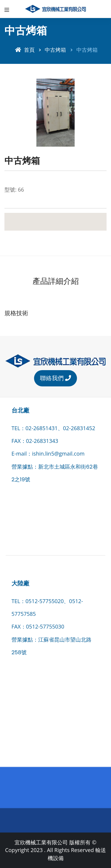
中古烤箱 (55, 50)
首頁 (25, 50)
